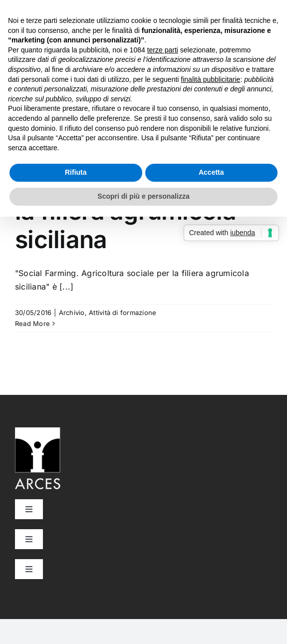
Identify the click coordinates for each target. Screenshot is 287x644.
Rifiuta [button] (76, 172)
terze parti (163, 50)
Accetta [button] (211, 172)
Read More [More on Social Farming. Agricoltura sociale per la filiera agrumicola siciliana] (32, 323)
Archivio (72, 313)
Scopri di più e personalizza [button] (143, 196)
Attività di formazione (123, 313)
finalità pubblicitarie (210, 79)
